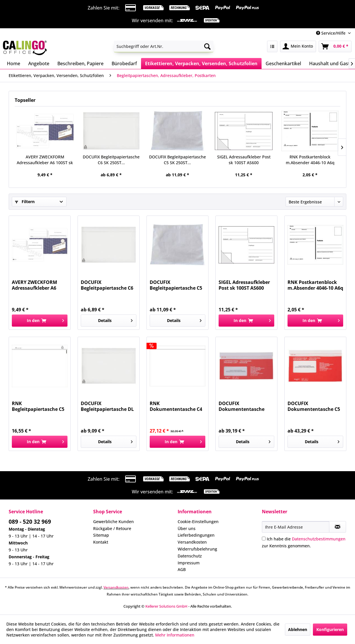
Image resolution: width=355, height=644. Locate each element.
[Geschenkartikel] (283, 63)
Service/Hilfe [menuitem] (331, 33)
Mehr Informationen (175, 635)
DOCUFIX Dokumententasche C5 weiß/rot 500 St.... (314, 406)
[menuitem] (164, 46)
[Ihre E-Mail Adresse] (296, 527)
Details (115, 320)
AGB (182, 569)
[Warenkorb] (335, 46)
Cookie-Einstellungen (198, 522)
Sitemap (101, 535)
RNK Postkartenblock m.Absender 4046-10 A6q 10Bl (310, 160)
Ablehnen (298, 629)
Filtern (25, 202)
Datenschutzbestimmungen (319, 539)
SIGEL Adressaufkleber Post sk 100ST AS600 (244, 160)
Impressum (189, 563)
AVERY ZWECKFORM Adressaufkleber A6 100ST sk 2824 (45, 160)
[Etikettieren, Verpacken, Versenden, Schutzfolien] (201, 63)
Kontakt (101, 542)
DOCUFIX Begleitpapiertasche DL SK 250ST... (107, 406)
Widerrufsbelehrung (197, 549)
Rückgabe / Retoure (112, 528)
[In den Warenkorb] (40, 321)
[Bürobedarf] (124, 63)
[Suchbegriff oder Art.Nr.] (164, 46)
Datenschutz (190, 556)
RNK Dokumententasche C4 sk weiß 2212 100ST (176, 406)
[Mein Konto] (298, 46)
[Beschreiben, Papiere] (80, 63)
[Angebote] (39, 63)
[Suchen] (207, 46)
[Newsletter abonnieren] (338, 527)
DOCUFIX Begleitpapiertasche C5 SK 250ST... (177, 160)
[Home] (14, 63)
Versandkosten (192, 542)
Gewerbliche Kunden (113, 522)
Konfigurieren (330, 629)
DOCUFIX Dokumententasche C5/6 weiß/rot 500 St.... (245, 406)
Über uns (187, 528)
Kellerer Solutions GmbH (166, 606)
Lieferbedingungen (196, 535)
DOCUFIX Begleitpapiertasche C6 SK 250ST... (111, 160)
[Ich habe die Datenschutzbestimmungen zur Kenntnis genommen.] (264, 539)
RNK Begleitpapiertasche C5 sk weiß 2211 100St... (38, 406)
